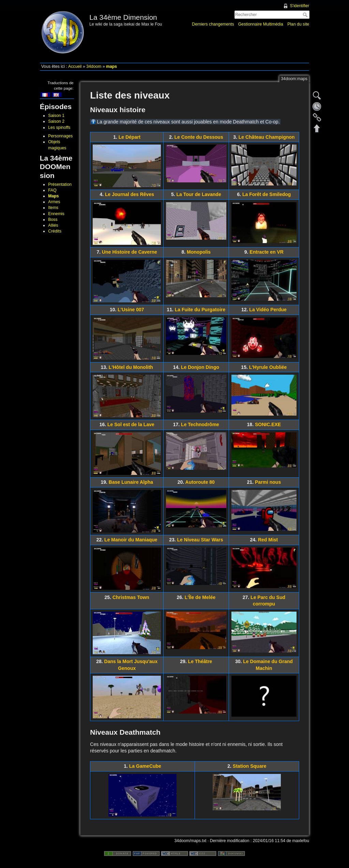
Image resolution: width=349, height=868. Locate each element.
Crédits (55, 231)
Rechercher (306, 15)
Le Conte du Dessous (199, 137)
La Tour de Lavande (199, 194)
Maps (53, 196)
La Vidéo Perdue (268, 310)
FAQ (52, 190)
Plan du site (298, 24)
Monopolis (199, 252)
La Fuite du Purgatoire (200, 310)
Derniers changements (213, 24)
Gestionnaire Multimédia (261, 24)
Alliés (53, 225)
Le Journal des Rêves (130, 194)
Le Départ (130, 137)
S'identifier (299, 6)
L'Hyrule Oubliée (268, 367)
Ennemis (56, 214)
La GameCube (145, 766)
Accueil (75, 66)
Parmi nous (268, 482)
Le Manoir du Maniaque (131, 540)
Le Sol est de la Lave (131, 424)
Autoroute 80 (200, 482)
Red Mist (268, 540)
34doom (94, 66)
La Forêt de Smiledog (267, 194)
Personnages (60, 136)
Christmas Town (131, 597)
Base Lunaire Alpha (131, 482)
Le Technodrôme (200, 424)
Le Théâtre (200, 661)
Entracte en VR (267, 252)
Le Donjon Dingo (200, 367)
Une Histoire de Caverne (130, 252)
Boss (53, 220)
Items (53, 208)
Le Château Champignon (267, 137)
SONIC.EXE (268, 424)
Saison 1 (56, 116)
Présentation (60, 184)
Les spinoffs (59, 128)
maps (111, 66)
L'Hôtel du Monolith (131, 367)
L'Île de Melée (200, 597)
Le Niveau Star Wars (200, 540)
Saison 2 (56, 121)
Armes (54, 202)
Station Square (250, 766)
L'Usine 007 (131, 310)
